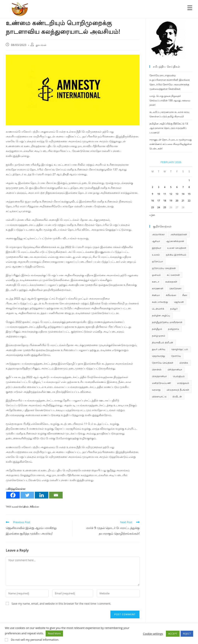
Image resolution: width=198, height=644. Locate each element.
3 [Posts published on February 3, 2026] (159, 187)
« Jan (152, 215)
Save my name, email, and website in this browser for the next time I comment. (61, 604)
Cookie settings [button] (153, 634)
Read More (54, 633)
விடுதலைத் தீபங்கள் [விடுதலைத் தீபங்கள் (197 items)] (178, 390)
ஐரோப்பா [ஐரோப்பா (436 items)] (157, 261)
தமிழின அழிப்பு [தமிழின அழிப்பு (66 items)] (161, 315)
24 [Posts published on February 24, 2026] (159, 207)
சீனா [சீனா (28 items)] (185, 295)
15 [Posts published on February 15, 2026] (189, 194)
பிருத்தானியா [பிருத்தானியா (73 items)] (159, 376)
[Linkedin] (42, 495)
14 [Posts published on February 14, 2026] (183, 194)
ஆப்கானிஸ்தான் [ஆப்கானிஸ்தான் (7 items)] (175, 241)
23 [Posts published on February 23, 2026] (153, 207)
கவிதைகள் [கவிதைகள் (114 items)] (171, 282)
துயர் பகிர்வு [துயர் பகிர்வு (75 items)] (159, 349)
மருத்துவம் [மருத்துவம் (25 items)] (183, 383)
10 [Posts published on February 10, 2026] (159, 194)
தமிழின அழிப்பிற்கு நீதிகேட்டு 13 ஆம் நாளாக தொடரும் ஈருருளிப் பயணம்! (169, 128)
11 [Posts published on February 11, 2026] (165, 194)
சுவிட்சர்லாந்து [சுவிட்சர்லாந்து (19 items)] (160, 302)
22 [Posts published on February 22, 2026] (189, 201)
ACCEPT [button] (173, 634)
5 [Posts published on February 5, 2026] (171, 187)
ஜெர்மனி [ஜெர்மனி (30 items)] (179, 302)
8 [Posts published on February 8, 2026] (189, 187)
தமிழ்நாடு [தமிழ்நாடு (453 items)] (174, 329)
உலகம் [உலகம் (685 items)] (156, 255)
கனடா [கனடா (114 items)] (156, 282)
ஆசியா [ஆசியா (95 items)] (156, 241)
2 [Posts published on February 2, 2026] (152, 187)
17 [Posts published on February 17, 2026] (159, 201)
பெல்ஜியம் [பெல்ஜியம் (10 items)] (179, 376)
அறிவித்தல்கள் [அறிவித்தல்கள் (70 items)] (179, 234)
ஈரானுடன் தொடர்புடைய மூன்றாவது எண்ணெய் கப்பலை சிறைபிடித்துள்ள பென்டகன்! (171, 144)
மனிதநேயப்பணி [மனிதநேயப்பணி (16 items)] (161, 383)
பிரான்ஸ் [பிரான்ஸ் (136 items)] (157, 369)
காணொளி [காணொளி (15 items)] (158, 288)
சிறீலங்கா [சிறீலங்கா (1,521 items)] (171, 295)
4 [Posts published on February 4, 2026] (165, 187)
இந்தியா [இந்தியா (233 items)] (157, 248)
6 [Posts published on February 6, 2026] (177, 187)
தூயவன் (41, 45)
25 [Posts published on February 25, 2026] (165, 207)
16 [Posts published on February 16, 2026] (153, 201)
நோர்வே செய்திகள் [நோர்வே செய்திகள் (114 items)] (163, 363)
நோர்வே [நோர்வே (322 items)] (176, 356)
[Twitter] (27, 495)
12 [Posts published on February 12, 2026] (171, 194)
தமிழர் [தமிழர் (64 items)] (174, 309)
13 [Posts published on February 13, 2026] (177, 194)
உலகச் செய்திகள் (20, 506)
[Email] (56, 495)
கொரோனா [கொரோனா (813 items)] (175, 288)
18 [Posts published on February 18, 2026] (165, 201)
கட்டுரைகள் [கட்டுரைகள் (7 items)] (173, 275)
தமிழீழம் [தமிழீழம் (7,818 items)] (157, 329)
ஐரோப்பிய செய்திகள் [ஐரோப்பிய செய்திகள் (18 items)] (164, 268)
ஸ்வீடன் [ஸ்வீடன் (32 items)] (177, 396)
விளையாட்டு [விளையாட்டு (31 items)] (159, 396)
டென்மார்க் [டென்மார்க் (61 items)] (158, 309)
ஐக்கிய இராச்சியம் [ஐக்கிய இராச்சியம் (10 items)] (176, 255)
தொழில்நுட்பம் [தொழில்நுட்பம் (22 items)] (180, 349)
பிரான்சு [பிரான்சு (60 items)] (184, 363)
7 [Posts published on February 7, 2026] (183, 187)
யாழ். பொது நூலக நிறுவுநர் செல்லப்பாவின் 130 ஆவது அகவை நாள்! (170, 100)
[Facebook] (13, 495)
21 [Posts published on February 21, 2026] (183, 201)
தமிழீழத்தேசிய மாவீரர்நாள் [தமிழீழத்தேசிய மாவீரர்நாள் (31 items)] (167, 322)
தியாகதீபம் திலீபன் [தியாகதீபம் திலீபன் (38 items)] (163, 342)
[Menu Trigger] (190, 8)
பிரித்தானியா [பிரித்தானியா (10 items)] (175, 369)
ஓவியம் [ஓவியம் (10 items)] (156, 275)
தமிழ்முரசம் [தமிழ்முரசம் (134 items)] (159, 336)
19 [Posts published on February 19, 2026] (171, 201)
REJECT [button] (187, 634)
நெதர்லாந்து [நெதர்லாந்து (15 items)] (158, 356)
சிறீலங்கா (34, 506)
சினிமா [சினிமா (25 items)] (156, 295)
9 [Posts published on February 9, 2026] (152, 194)
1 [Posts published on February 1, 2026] (189, 180)
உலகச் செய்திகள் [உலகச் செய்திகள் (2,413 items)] (177, 248)
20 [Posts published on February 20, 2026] (177, 201)
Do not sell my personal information (35, 640)
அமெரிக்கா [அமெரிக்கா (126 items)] (158, 234)
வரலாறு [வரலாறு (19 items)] (156, 390)
